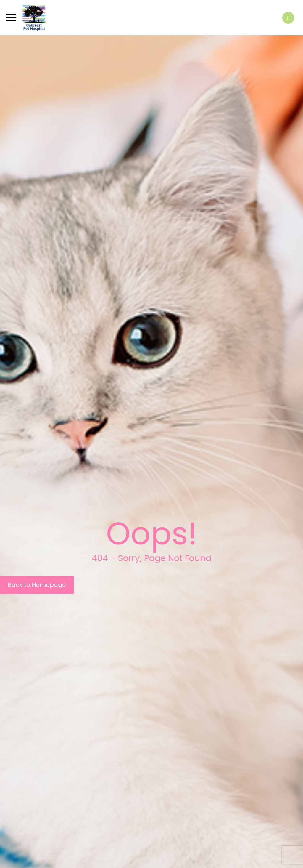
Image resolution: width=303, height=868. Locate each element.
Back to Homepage (37, 585)
